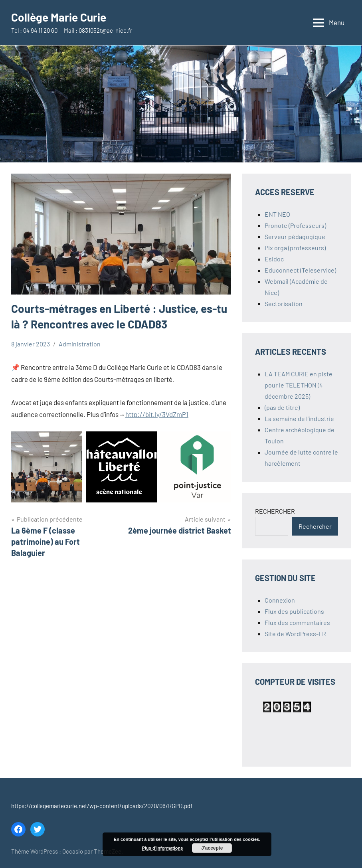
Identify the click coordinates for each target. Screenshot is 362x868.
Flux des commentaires (297, 622)
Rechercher (315, 526)
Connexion (280, 600)
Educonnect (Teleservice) (300, 270)
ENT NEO (277, 214)
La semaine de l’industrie (299, 418)
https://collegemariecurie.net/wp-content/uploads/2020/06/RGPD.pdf (102, 806)
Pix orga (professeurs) (295, 248)
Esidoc (274, 259)
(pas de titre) (282, 407)
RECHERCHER (275, 511)
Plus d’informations (163, 848)
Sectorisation (284, 304)
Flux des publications (294, 611)
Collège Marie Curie (59, 17)
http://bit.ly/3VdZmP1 (157, 414)
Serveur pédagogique (295, 236)
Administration (80, 344)
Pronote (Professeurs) (295, 225)
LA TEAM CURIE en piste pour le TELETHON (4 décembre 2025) (299, 385)
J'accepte (212, 848)
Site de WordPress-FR (295, 634)
